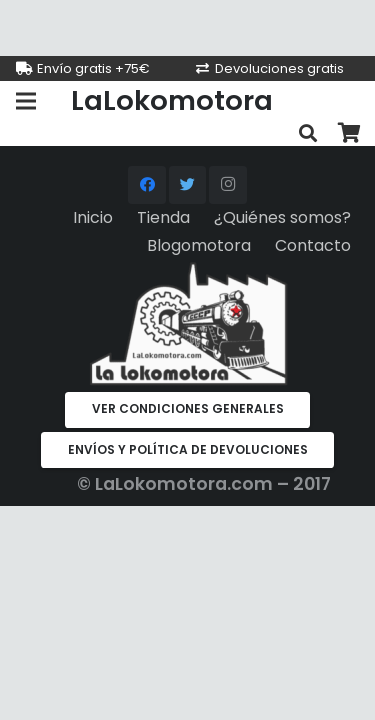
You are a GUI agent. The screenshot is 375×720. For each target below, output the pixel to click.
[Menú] (26, 101)
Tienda (163, 217)
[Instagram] (228, 185)
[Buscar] (308, 133)
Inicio (93, 217)
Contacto (313, 245)
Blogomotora (199, 245)
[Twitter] (188, 185)
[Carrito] (350, 133)
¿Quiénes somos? (282, 217)
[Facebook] (147, 185)
